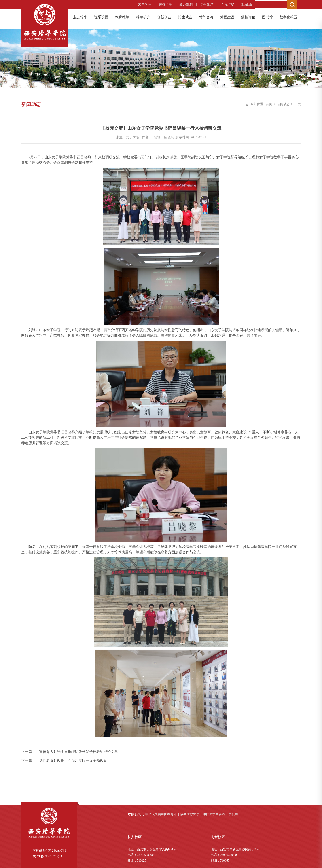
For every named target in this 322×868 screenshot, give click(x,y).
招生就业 (185, 17)
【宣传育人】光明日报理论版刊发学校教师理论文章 (77, 752)
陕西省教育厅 (190, 814)
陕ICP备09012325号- (47, 856)
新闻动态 (283, 104)
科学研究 (143, 17)
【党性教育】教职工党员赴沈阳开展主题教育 (71, 761)
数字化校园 (288, 17)
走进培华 (80, 17)
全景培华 (227, 4)
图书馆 (267, 17)
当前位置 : (258, 104)
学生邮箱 (207, 4)
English (247, 4)
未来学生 (145, 4)
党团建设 (227, 17)
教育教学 (122, 17)
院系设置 (101, 17)
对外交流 (206, 17)
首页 (269, 104)
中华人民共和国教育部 (161, 814)
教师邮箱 (186, 4)
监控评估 (248, 17)
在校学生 (165, 4)
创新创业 (164, 17)
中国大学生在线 (214, 814)
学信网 (233, 814)
